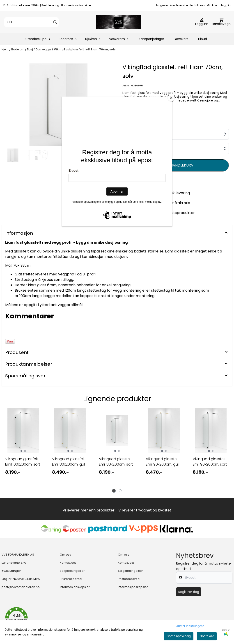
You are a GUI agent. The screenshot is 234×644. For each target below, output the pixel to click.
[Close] (171, 98)
